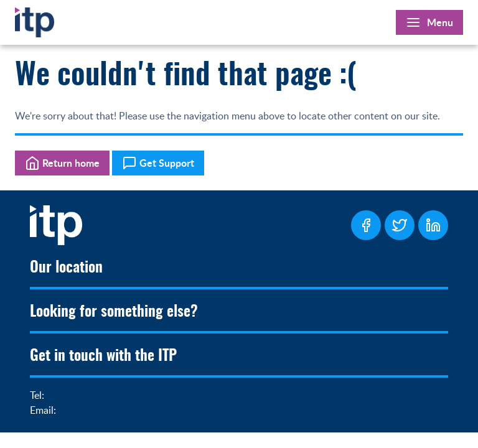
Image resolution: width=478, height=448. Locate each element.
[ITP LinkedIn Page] (433, 225)
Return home (62, 163)
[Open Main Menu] (429, 22)
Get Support (158, 163)
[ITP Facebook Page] (366, 225)
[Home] (35, 20)
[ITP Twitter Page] (400, 225)
